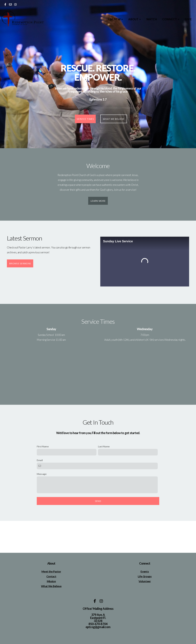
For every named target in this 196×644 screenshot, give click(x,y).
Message (42, 474)
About (135, 19)
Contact (51, 576)
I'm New (116, 19)
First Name (43, 446)
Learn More (98, 201)
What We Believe (114, 119)
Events (145, 572)
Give (188, 19)
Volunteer (145, 581)
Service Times (85, 119)
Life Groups (145, 576)
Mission (51, 581)
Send (98, 501)
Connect (171, 19)
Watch (152, 19)
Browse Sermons (20, 263)
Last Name (104, 446)
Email (40, 460)
